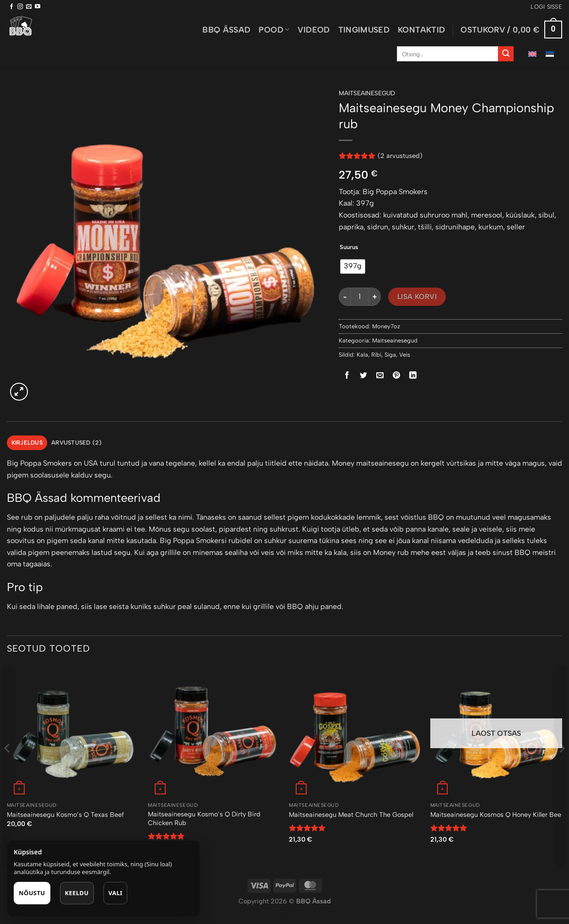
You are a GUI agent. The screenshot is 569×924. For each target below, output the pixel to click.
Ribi (376, 355)
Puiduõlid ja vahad (263, 912)
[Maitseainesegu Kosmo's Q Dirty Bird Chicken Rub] (214, 731)
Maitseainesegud (367, 93)
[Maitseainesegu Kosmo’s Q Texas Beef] (73, 731)
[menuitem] (532, 54)
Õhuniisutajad (313, 912)
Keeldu (77, 893)
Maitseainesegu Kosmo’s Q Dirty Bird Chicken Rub (204, 818)
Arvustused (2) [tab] (77, 443)
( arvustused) (400, 156)
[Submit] (506, 54)
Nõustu (32, 893)
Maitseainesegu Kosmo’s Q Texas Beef (65, 815)
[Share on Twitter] (364, 376)
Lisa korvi (417, 296)
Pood (274, 30)
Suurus (349, 247)
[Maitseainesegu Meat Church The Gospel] (355, 731)
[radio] (353, 266)
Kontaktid (421, 30)
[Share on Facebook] (347, 376)
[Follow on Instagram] (20, 7)
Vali (116, 893)
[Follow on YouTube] (38, 7)
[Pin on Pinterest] (397, 376)
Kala (362, 355)
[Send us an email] (29, 7)
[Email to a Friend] (380, 376)
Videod (314, 30)
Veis (405, 355)
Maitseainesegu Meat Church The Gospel (351, 815)
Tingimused (364, 30)
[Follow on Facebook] (11, 7)
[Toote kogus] (359, 297)
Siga (390, 355)
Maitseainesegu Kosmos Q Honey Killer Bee (496, 815)
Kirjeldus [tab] (27, 443)
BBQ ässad (226, 30)
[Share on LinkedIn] (413, 376)
